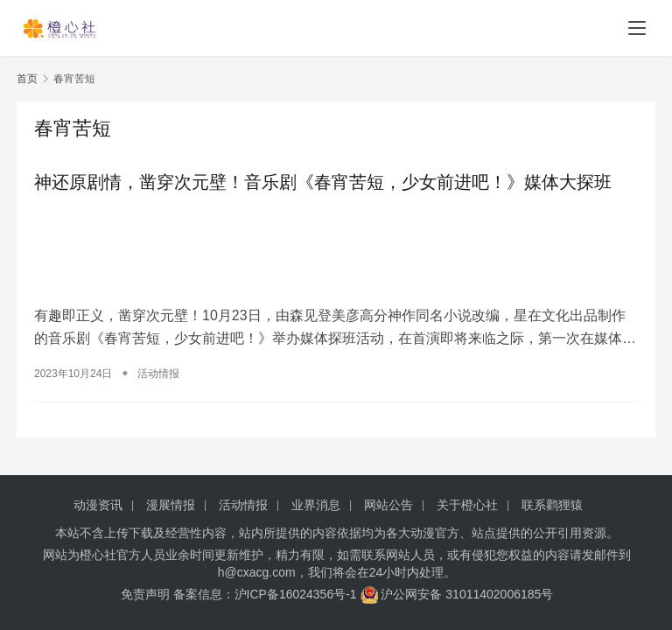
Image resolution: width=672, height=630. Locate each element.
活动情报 (158, 374)
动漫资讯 (98, 505)
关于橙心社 (467, 505)
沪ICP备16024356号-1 (296, 594)
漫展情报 (171, 505)
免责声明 (145, 594)
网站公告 (388, 505)
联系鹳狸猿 (552, 505)
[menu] (637, 28)
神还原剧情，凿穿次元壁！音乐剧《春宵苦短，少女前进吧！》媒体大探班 (323, 182)
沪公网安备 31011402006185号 (457, 594)
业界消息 (316, 505)
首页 (27, 79)
